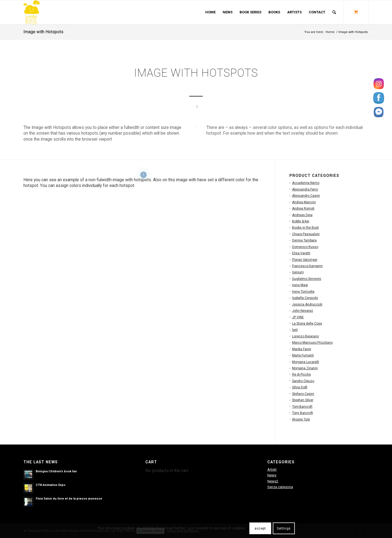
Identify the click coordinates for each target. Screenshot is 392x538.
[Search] (334, 12)
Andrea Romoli (303, 208)
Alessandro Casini (306, 196)
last (295, 330)
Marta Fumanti (303, 355)
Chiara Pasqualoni (306, 234)
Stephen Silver (303, 400)
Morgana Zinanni (305, 368)
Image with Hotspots (43, 32)
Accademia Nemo (306, 183)
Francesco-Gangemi (307, 266)
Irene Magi (300, 285)
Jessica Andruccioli (307, 304)
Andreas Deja (302, 215)
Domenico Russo (305, 247)
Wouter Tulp (301, 419)
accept (260, 528)
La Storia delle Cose (307, 324)
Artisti (272, 469)
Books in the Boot (305, 228)
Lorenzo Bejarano (305, 336)
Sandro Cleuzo (303, 381)
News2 (273, 481)
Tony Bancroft (303, 413)
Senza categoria (280, 487)
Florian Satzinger (305, 260)
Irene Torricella (303, 292)
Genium (298, 272)
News (272, 475)
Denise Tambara (304, 240)
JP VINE (298, 317)
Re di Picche (301, 374)
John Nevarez (303, 311)
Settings (284, 528)
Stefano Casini (303, 394)
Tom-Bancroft (302, 407)
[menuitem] (210, 12)
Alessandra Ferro (305, 189)
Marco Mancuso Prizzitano (312, 343)
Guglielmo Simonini (307, 279)
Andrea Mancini (304, 202)
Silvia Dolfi (300, 387)
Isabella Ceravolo (305, 298)
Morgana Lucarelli (306, 362)
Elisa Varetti (301, 253)
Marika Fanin (302, 349)
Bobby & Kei (301, 221)
